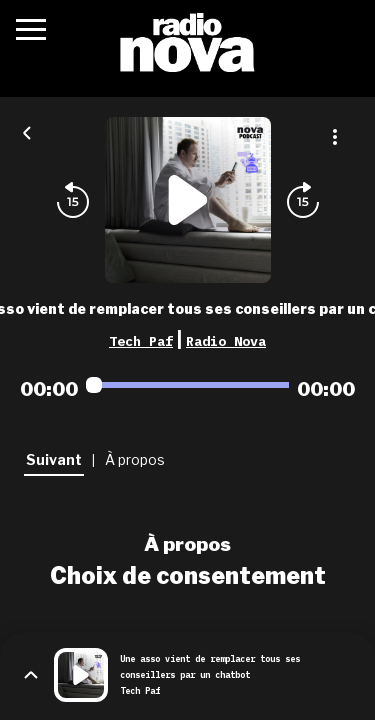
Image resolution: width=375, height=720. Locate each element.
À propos (187, 544)
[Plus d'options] (335, 137)
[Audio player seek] (187, 385)
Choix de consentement (188, 576)
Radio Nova (226, 341)
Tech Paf (141, 341)
